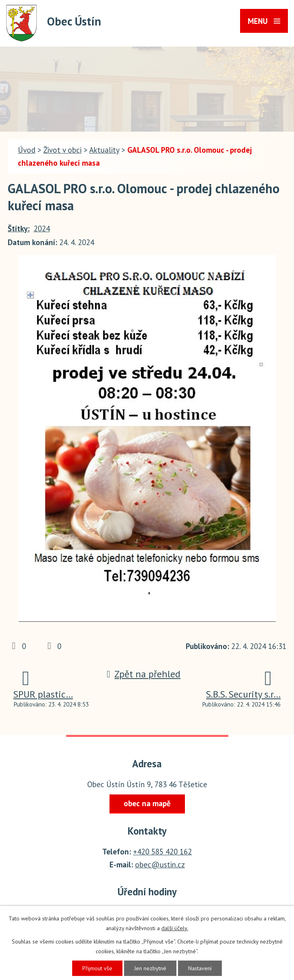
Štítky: (19, 228)
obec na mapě (147, 803)
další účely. (175, 928)
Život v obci (62, 150)
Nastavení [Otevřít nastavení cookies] (200, 968)
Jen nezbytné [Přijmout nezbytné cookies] (150, 968)
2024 (42, 228)
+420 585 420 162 (162, 852)
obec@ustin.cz (160, 865)
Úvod (27, 150)
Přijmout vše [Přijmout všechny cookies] (97, 968)
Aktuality (104, 150)
